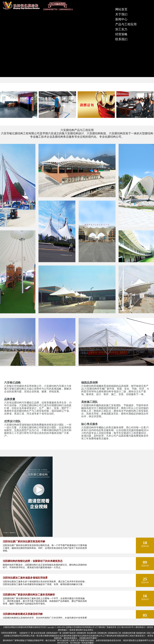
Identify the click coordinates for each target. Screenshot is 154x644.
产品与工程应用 (126, 24)
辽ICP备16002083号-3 (126, 627)
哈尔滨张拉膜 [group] (39, 633)
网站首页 (121, 9)
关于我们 (121, 14)
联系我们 (121, 39)
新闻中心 (121, 19)
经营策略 (121, 34)
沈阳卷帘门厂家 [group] (26, 633)
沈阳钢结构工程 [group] (114, 633)
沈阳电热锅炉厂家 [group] (54, 633)
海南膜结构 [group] (141, 633)
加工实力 (121, 29)
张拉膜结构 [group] (92, 633)
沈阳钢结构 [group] (81, 633)
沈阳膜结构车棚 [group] (129, 633)
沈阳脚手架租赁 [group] (69, 633)
